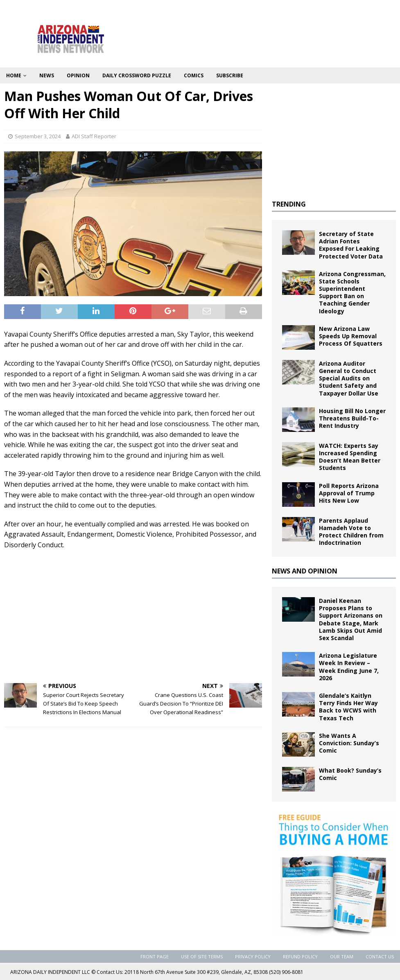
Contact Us (380, 956)
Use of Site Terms (202, 956)
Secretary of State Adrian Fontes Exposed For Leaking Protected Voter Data (351, 245)
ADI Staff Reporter (94, 136)
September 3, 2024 (38, 136)
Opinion (78, 75)
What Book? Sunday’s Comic (350, 774)
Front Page (155, 956)
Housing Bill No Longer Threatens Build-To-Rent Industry (352, 418)
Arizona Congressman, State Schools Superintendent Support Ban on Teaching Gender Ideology (352, 292)
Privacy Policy (253, 956)
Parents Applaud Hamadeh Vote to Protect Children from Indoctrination (351, 532)
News (47, 75)
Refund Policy (300, 956)
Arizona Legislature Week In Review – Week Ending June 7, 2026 (349, 667)
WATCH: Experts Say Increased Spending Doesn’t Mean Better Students (350, 457)
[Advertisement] (133, 616)
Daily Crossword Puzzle (137, 75)
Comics (194, 75)
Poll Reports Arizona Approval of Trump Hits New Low (349, 493)
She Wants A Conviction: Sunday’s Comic (349, 743)
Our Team (342, 956)
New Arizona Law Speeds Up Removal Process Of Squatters (351, 336)
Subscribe (230, 75)
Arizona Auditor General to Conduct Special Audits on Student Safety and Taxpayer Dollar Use (349, 378)
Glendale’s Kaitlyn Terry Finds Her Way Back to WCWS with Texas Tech (348, 707)
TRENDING (289, 204)
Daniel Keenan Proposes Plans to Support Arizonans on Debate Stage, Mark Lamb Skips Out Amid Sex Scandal (351, 619)
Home (14, 75)
